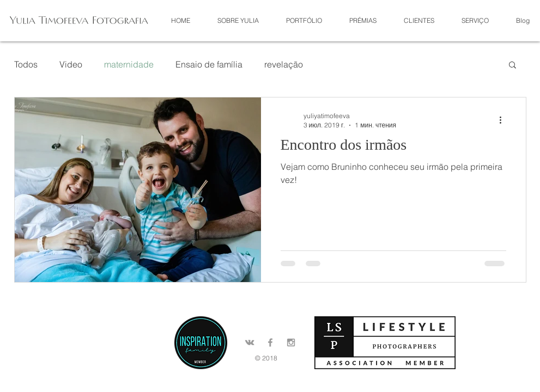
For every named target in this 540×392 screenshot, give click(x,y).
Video (71, 64)
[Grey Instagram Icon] (291, 342)
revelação (284, 64)
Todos (26, 64)
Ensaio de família (209, 64)
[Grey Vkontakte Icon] (250, 342)
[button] (304, 20)
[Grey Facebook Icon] (270, 342)
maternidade (129, 64)
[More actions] (505, 120)
